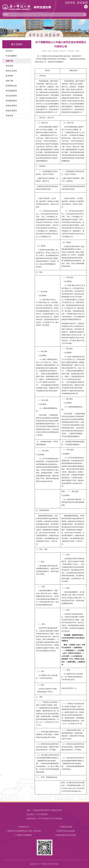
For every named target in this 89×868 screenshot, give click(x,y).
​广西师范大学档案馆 (23, 835)
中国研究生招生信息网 (66, 831)
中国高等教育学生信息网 (66, 835)
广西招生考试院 (66, 827)
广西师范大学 (23, 827)
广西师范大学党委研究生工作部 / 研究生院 (23, 831)
